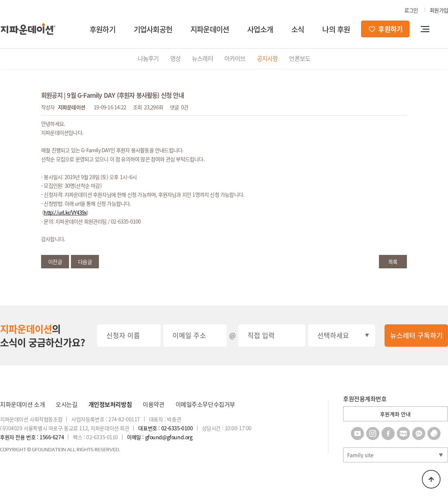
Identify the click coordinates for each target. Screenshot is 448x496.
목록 (393, 262)
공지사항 (267, 58)
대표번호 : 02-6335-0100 (165, 428)
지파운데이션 (210, 29)
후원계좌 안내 (395, 414)
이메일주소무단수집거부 (205, 404)
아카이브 (235, 58)
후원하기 (102, 29)
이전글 (55, 262)
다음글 (85, 262)
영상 (175, 58)
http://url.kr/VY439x (65, 212)
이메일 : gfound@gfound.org (160, 437)
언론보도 (300, 58)
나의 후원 (336, 29)
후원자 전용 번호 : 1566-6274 (32, 437)
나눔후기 (148, 58)
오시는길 (66, 404)
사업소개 (260, 29)
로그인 (411, 10)
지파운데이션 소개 (22, 404)
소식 (298, 29)
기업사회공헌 (153, 29)
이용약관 (153, 404)
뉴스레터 (203, 58)
